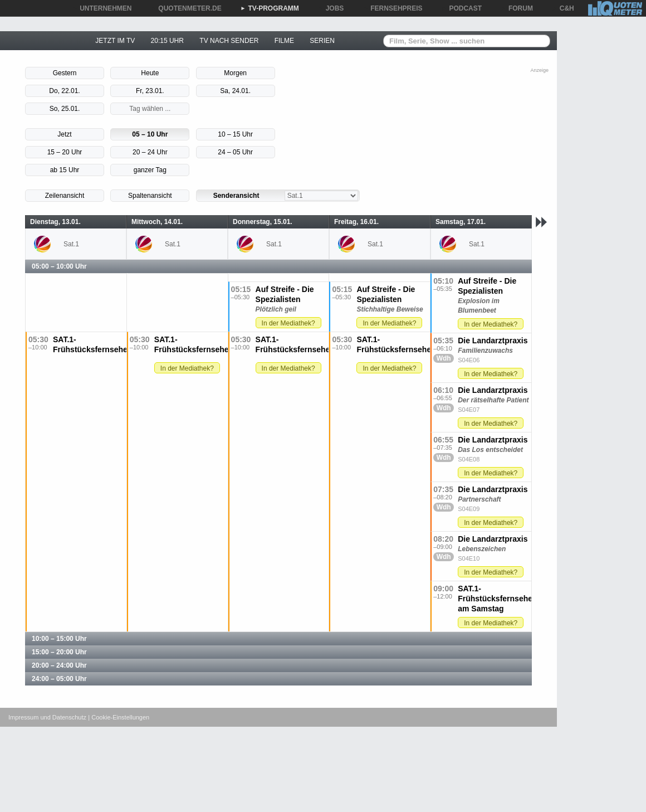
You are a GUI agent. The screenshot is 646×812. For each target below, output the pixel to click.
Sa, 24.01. (235, 91)
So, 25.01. (65, 109)
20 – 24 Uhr (150, 152)
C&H (563, 8)
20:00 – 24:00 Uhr (59, 665)
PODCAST (462, 8)
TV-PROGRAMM (270, 8)
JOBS (331, 8)
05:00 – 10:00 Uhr (59, 266)
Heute (150, 73)
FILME (284, 41)
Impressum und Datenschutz (47, 717)
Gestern (65, 73)
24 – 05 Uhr (235, 152)
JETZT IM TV (115, 41)
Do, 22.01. (64, 91)
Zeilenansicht (65, 196)
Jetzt (64, 134)
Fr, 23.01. (150, 91)
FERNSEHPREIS (392, 8)
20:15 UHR (167, 41)
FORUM (517, 8)
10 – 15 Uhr (235, 134)
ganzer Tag (150, 170)
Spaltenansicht (150, 196)
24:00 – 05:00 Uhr (59, 679)
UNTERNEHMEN (102, 8)
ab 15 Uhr (65, 170)
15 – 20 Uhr (65, 152)
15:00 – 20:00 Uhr (59, 652)
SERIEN (322, 41)
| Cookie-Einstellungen (119, 717)
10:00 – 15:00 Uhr (59, 639)
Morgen (235, 73)
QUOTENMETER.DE (186, 8)
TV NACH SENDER (229, 41)
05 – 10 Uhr (150, 134)
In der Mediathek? (491, 324)
